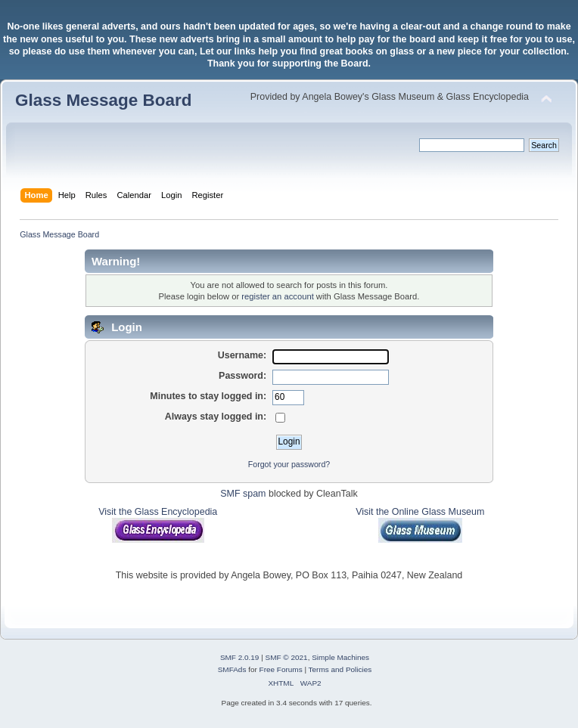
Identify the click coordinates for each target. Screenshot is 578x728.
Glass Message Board (103, 100)
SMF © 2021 (287, 657)
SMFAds (232, 669)
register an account (277, 296)
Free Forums (281, 669)
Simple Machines (340, 657)
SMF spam (243, 494)
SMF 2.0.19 (240, 657)
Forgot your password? (289, 464)
